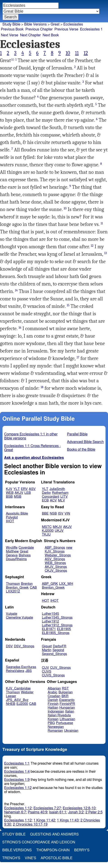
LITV (64, 497)
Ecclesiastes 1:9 (17, 780)
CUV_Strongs (60, 668)
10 (68, 53)
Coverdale (26, 548)
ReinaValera (15, 671)
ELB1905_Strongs (56, 633)
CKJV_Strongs (56, 571)
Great (55, 24)
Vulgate (11, 614)
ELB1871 (49, 629)
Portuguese (64, 723)
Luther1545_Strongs (57, 618)
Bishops (25, 555)
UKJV (59, 531)
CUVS (47, 672)
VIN (67, 514)
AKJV (19, 493)
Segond (58, 650)
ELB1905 (64, 629)
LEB (28, 493)
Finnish (53, 704)
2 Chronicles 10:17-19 (30, 824)
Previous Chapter (39, 29)
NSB (53, 514)
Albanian (54, 688)
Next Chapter (30, 35)
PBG (51, 723)
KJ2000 (48, 531)
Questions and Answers (54, 834)
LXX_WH (66, 584)
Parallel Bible (77, 434)
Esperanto (67, 700)
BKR (65, 696)
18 (42, 387)
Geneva (12, 555)
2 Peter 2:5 (94, 812)
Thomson (13, 584)
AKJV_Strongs (56, 567)
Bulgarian (65, 692)
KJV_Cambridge (18, 688)
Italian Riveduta (59, 715)
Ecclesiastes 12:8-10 (79, 808)
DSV (9, 646)
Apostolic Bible (56, 858)
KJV (9, 489)
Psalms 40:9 (37, 812)
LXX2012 (13, 591)
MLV (61, 500)
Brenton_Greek (17, 588)
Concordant (51, 497)
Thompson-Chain (53, 850)
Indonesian (56, 711)
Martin (47, 650)
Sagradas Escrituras (21, 667)
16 (20, 328)
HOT (46, 601)
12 (86, 53)
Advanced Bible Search (85, 442)
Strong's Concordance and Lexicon (39, 842)
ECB (45, 500)
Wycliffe (12, 548)
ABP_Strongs (55, 548)
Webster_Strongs (58, 555)
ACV (53, 500)
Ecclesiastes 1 (91, 29)
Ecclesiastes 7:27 (47, 808)
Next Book (51, 35)
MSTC (47, 527)
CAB (33, 588)
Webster (27, 692)
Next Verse (10, 35)
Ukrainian (71, 731)
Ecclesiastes (73, 24)
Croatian (54, 696)
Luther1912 (51, 621)
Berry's (82, 850)
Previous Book (12, 29)
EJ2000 (22, 704)
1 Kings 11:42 (44, 820)
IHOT (10, 521)
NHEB (11, 704)
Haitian (53, 708)
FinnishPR (67, 704)
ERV (24, 489)
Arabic (53, 692)
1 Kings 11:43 (68, 820)
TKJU (46, 535)
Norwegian (56, 727)
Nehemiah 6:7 (15, 812)
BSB (9, 497)
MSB (17, 497)
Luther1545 (51, 614)
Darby (46, 493)
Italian (70, 711)
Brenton (27, 584)
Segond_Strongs (54, 654)
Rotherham (60, 493)
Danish (53, 700)
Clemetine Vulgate (19, 618)
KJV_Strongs (55, 551)
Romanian (55, 731)
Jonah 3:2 (76, 812)
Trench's (11, 858)
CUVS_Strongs (53, 675)
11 (77, 53)
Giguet (47, 646)
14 (16, 290)
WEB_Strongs (55, 563)
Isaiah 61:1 (58, 812)
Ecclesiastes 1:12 (18, 788)
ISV (61, 514)
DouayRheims (16, 559)
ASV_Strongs (55, 559)
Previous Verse (66, 29)
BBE (45, 514)
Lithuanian (67, 719)
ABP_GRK (50, 584)
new (69, 548)
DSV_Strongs (24, 646)
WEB (10, 493)
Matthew (12, 551)
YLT (16, 489)
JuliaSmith (57, 489)
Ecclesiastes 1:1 (17, 764)
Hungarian (67, 708)
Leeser (11, 696)
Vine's (30, 858)
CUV (46, 668)
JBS (28, 671)
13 (106, 253)
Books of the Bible (81, 450)
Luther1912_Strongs (57, 625)
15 (68, 305)
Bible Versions (35, 24)
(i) (13, 59)
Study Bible (11, 24)
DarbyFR (60, 646)
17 (78, 357)
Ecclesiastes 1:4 (17, 772)
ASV (32, 489)
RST (65, 688)
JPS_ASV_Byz (17, 700)
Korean (53, 719)
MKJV (57, 527)
